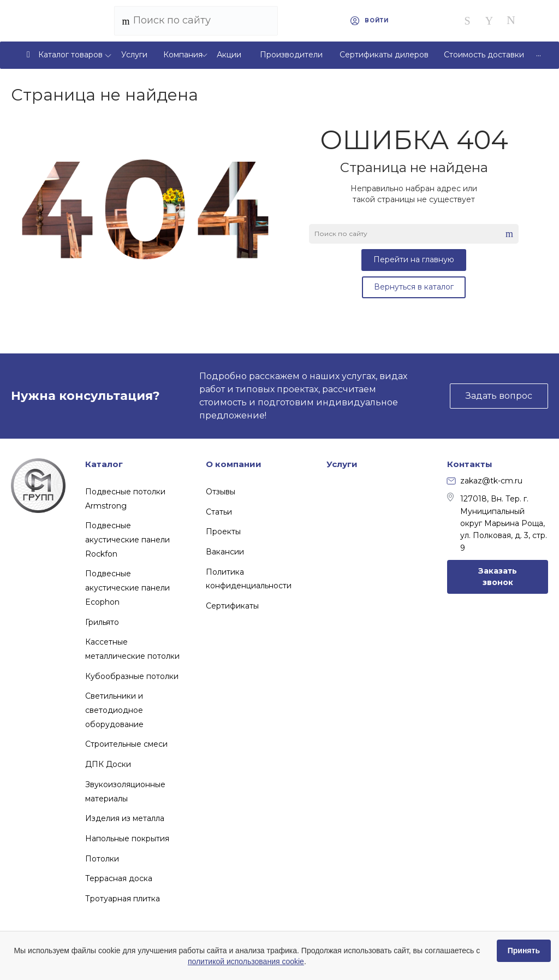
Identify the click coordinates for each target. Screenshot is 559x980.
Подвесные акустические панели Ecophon (127, 588)
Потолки (102, 859)
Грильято (102, 622)
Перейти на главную (414, 259)
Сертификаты (232, 606)
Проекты (223, 532)
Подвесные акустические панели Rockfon (127, 539)
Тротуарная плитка (123, 899)
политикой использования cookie (246, 961)
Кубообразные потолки (132, 676)
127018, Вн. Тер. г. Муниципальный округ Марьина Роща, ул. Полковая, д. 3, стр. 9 (497, 523)
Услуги (342, 464)
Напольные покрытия (127, 839)
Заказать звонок (498, 577)
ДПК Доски (108, 764)
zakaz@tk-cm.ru (485, 481)
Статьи (219, 512)
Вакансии (225, 552)
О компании (234, 464)
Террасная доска (119, 878)
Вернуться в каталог (414, 287)
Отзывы (221, 492)
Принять (524, 951)
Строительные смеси (126, 744)
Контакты (470, 464)
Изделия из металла (125, 818)
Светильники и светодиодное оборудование (114, 710)
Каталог (104, 464)
